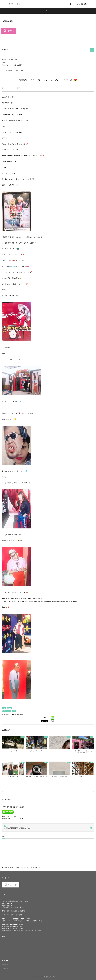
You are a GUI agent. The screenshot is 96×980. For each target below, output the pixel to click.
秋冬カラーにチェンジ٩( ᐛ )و (60, 751)
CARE (69, 762)
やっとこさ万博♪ (83, 777)
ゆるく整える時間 (13, 751)
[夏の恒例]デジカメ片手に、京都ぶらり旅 (36, 777)
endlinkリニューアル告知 (10, 60)
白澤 (14, 711)
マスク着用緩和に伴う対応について (13, 70)
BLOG (4, 708)
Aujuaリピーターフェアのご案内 (12, 65)
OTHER (9, 708)
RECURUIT (5, 965)
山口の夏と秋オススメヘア (13, 777)
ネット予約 (12, 885)
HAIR (69, 737)
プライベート (7, 711)
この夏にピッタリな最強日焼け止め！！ (60, 777)
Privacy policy (6, 968)
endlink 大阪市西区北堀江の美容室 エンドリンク (18, 828)
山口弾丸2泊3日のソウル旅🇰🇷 (37, 751)
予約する (10, 31)
